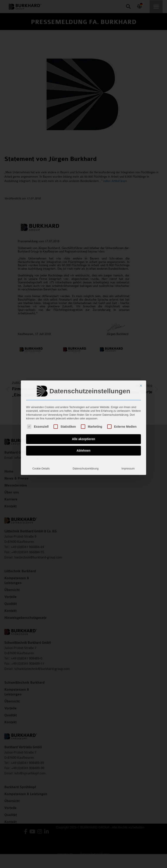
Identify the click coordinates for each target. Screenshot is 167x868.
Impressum (128, 440)
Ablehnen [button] (83, 422)
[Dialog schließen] (141, 357)
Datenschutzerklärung (86, 440)
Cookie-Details (41, 440)
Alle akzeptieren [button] (84, 410)
